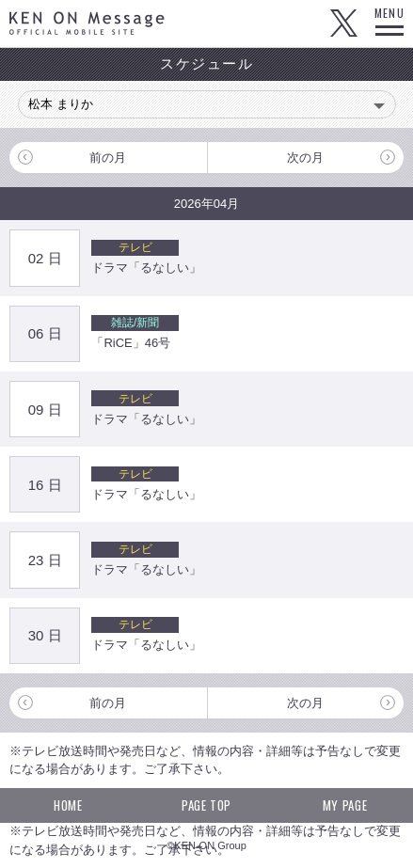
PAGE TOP (206, 805)
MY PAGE (345, 805)
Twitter (343, 24)
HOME (68, 805)
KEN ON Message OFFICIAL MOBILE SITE (87, 23)
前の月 (108, 158)
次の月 (305, 158)
